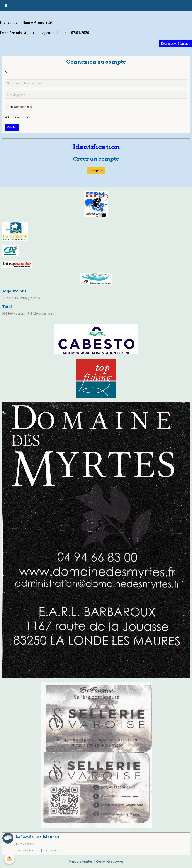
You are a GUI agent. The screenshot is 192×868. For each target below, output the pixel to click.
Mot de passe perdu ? (17, 117)
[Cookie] (9, 859)
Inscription (96, 170)
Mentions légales (81, 861)
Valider (12, 127)
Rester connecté (19, 107)
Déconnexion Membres (175, 44)
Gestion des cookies (110, 861)
